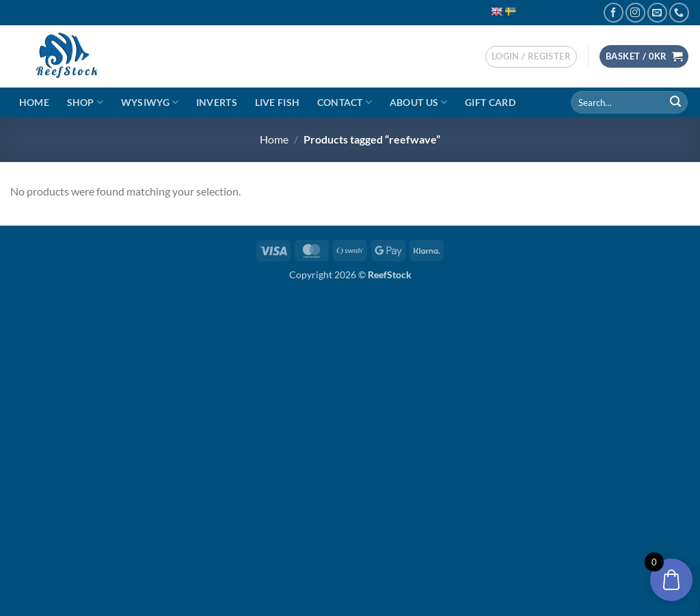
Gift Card (490, 102)
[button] (531, 57)
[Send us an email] (657, 13)
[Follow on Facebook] (614, 13)
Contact (345, 102)
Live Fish (278, 102)
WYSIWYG (150, 102)
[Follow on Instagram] (635, 13)
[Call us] (679, 13)
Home (34, 102)
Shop (85, 102)
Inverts (217, 102)
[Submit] (675, 103)
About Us (419, 102)
